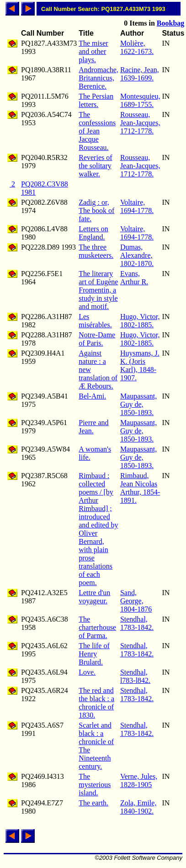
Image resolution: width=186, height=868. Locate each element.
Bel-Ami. (92, 396)
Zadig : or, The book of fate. (96, 210)
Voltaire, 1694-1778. (137, 206)
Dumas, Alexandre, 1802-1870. (137, 255)
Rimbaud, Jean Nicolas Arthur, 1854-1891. (140, 488)
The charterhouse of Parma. (97, 627)
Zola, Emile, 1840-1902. (138, 807)
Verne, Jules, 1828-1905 (139, 780)
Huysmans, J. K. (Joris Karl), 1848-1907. (140, 365)
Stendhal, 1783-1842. (137, 623)
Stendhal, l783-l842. (135, 676)
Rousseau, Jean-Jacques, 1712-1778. (140, 123)
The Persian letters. (96, 100)
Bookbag (170, 23)
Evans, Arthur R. (134, 278)
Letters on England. (93, 233)
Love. (87, 672)
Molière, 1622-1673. (137, 47)
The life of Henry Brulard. (94, 654)
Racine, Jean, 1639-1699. (140, 74)
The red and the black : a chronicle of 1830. (96, 703)
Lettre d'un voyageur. (94, 597)
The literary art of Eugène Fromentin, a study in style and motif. (98, 290)
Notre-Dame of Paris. (97, 339)
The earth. (93, 803)
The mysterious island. (95, 785)
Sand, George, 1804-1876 (136, 601)
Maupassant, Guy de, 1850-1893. (138, 404)
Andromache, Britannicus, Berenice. (98, 78)
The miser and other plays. (93, 51)
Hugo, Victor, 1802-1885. (140, 321)
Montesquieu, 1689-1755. (140, 100)
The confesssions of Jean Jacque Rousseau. (97, 131)
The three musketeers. (96, 251)
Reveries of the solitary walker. (95, 166)
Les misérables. (95, 321)
